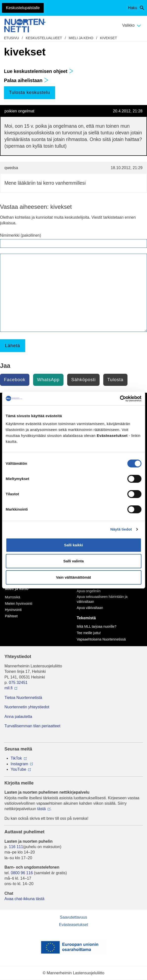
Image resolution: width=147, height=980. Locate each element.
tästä (42, 809)
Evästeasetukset (73, 925)
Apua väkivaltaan (90, 608)
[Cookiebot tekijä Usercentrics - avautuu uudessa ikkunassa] (120, 399)
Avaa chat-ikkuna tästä (24, 899)
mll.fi (9, 688)
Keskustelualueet (44, 38)
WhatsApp (48, 380)
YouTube (18, 769)
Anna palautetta (18, 717)
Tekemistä (86, 618)
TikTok (16, 758)
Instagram (19, 764)
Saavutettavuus (73, 917)
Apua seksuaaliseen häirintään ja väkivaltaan (102, 599)
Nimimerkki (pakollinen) (21, 235)
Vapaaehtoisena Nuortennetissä (101, 639)
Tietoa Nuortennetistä (23, 698)
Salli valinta (73, 561)
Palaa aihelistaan (26, 80)
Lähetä (12, 346)
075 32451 (18, 683)
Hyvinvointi (13, 610)
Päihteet (11, 616)
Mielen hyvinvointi (19, 604)
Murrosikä (12, 597)
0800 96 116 (22, 873)
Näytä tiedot (121, 529)
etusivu (11, 38)
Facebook (15, 380)
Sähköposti (83, 380)
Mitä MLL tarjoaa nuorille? (97, 626)
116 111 (16, 847)
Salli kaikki (73, 545)
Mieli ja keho (81, 38)
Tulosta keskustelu (29, 92)
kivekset (108, 38)
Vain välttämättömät (74, 577)
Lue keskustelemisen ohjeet (39, 71)
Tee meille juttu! (89, 633)
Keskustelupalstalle (23, 8)
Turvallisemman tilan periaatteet (32, 726)
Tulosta (115, 380)
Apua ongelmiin (89, 591)
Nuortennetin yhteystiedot (27, 707)
